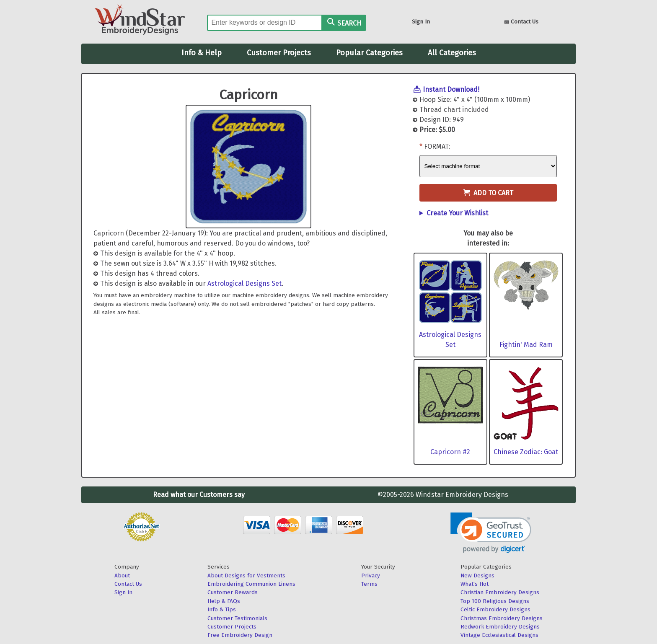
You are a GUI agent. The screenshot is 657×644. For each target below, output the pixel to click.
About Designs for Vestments (246, 575)
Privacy (371, 575)
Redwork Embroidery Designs (500, 627)
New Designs (477, 575)
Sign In (421, 22)
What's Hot (475, 584)
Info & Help (202, 53)
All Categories (452, 53)
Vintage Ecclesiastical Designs (499, 635)
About (122, 575)
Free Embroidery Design (240, 635)
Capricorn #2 (450, 452)
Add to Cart (488, 193)
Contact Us (521, 22)
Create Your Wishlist (457, 213)
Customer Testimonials (237, 618)
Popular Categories (369, 53)
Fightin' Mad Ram (526, 345)
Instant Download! (451, 89)
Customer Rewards (233, 592)
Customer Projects (279, 53)
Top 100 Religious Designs (495, 601)
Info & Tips (222, 609)
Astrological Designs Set (244, 283)
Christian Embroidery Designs (500, 592)
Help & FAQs (224, 601)
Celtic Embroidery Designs (495, 609)
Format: (437, 146)
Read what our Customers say (199, 495)
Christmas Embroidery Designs (502, 618)
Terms (369, 584)
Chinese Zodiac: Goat (526, 452)
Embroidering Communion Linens (251, 584)
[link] (491, 533)
